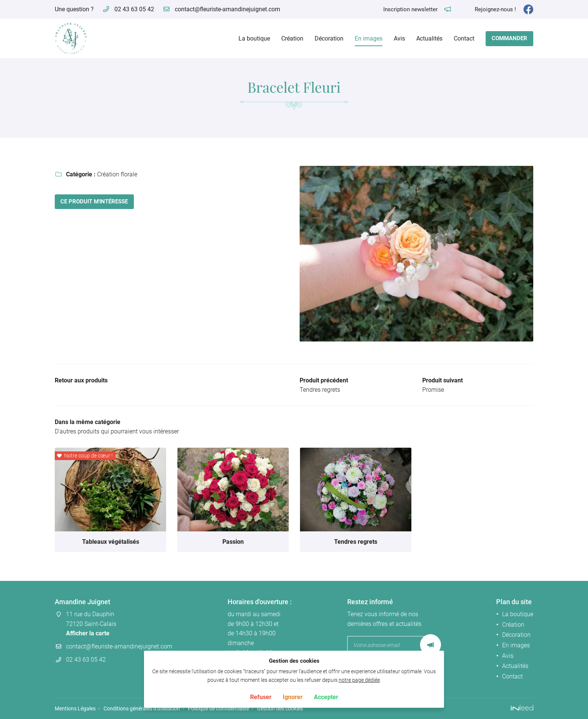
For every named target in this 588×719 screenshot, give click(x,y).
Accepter (326, 697)
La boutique (254, 38)
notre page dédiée (359, 680)
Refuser (261, 697)
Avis (399, 38)
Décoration (329, 38)
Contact (464, 38)
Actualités (429, 38)
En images (369, 38)
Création (292, 38)
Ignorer (293, 697)
